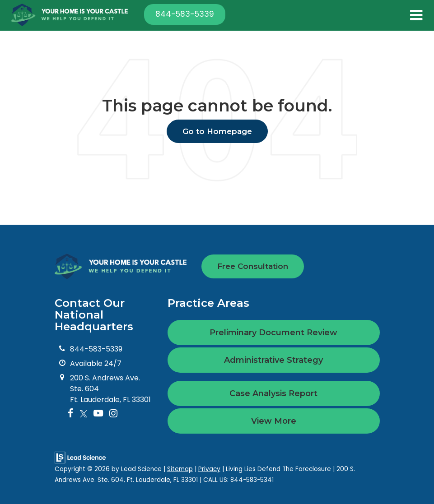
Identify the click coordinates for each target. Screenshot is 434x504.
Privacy (209, 469)
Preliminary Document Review (273, 333)
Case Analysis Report (273, 393)
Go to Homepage (217, 131)
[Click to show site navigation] (416, 15)
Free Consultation (253, 266)
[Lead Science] (80, 457)
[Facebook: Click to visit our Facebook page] (71, 414)
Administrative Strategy (273, 360)
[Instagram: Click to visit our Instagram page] (113, 414)
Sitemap (180, 469)
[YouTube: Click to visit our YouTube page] (98, 414)
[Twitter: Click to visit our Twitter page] (84, 414)
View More (274, 421)
